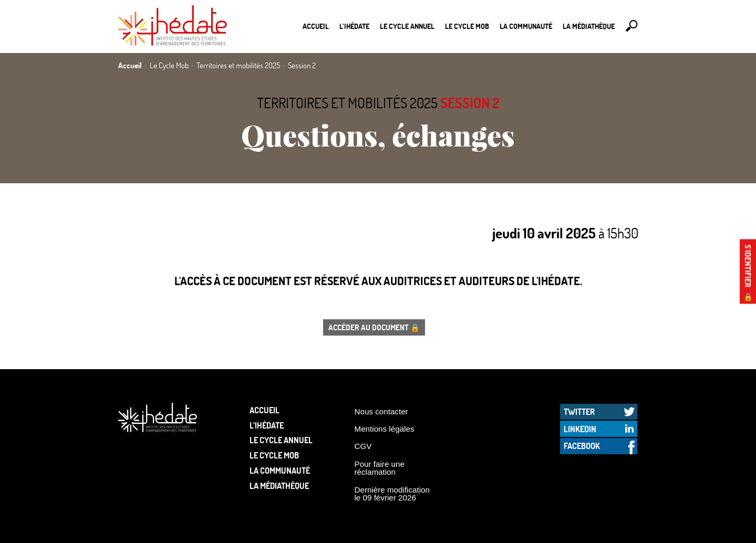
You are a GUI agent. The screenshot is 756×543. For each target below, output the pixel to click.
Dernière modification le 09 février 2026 (392, 494)
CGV (363, 446)
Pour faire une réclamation (380, 468)
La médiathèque (589, 26)
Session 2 (470, 103)
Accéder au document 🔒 (374, 327)
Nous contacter (381, 411)
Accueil (316, 26)
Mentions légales (385, 429)
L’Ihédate (354, 26)
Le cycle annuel (407, 26)
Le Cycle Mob (467, 26)
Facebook (582, 446)
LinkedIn (580, 429)
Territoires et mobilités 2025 (347, 103)
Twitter (579, 411)
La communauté (526, 26)
